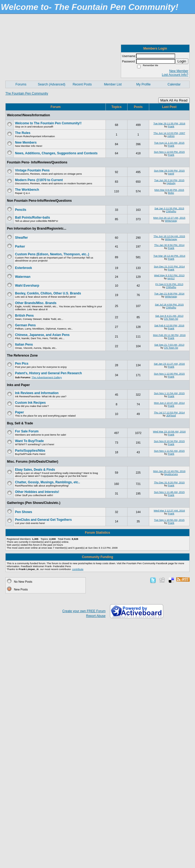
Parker (20, 246)
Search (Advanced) (52, 84)
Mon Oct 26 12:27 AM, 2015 (169, 218)
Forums (21, 84)
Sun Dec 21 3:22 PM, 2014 (169, 266)
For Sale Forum (27, 431)
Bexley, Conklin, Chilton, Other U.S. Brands (48, 293)
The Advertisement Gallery (47, 377)
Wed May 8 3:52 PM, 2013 (169, 275)
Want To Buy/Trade (29, 441)
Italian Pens (24, 345)
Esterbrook (23, 268)
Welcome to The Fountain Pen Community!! (48, 123)
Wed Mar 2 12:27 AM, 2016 (169, 510)
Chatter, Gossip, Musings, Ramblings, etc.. (48, 482)
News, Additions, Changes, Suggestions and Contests (56, 153)
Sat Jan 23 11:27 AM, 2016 (169, 364)
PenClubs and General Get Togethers (43, 520)
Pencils (21, 210)
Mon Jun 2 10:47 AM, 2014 (169, 403)
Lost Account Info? (175, 75)
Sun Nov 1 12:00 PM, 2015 (169, 374)
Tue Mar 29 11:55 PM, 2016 (169, 123)
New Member (179, 71)
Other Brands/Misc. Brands (36, 303)
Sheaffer (21, 238)
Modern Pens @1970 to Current (39, 180)
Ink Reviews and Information (37, 393)
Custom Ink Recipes (30, 403)
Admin (171, 136)
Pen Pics (22, 364)
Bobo (171, 193)
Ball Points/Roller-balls (33, 218)
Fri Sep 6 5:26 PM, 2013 (169, 284)
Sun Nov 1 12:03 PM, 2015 (169, 152)
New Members (26, 143)
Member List (113, 84)
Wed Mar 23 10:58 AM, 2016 (169, 431)
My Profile (143, 84)
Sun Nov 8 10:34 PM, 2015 (169, 441)
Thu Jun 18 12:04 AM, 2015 (169, 236)
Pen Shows (24, 512)
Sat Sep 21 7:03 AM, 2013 (169, 345)
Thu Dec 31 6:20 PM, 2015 (169, 482)
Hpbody (171, 183)
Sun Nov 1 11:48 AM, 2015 (169, 492)
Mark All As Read (174, 100)
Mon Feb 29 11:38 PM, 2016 (169, 335)
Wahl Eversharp (27, 286)
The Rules (23, 133)
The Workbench (27, 190)
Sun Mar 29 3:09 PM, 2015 (169, 171)
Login (182, 61)
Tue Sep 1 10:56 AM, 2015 (169, 520)
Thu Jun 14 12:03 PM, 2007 (169, 133)
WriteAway (171, 221)
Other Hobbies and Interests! (37, 492)
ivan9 (171, 173)
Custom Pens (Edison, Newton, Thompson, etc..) (52, 254)
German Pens (25, 325)
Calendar (174, 84)
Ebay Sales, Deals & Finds (35, 470)
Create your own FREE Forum (84, 611)
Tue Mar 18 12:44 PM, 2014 (169, 256)
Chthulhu (171, 211)
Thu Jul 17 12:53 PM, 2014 (169, 412)
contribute (78, 569)
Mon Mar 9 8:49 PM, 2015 (169, 190)
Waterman (23, 277)
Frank (171, 126)
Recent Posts (82, 84)
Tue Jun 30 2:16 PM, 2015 (169, 180)
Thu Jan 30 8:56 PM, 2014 (169, 245)
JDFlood (171, 415)
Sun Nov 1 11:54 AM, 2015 (169, 393)
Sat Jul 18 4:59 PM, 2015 (169, 304)
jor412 (171, 278)
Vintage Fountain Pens (32, 170)
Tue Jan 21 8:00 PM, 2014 (169, 293)
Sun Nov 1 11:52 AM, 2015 (169, 451)
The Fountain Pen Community (27, 93)
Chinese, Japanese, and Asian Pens (42, 335)
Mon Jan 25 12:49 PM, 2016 (169, 471)
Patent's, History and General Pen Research (48, 373)
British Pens (24, 316)
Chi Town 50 (171, 319)
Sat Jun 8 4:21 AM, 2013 (169, 316)
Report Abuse (96, 616)
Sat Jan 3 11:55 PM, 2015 (169, 208)
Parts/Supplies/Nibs (30, 451)
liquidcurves (171, 474)
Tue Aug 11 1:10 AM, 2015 (169, 143)
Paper (19, 412)
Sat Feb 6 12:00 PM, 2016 (169, 325)
